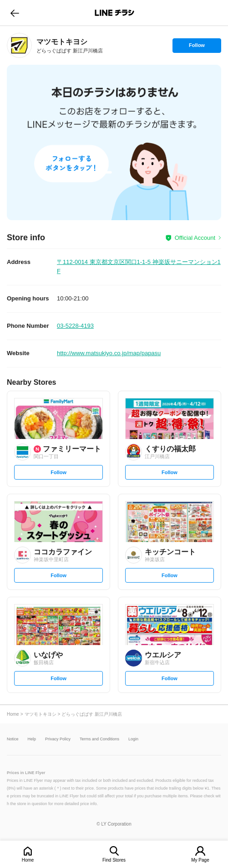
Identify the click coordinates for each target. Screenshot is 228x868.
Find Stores (114, 860)
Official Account (195, 238)
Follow (197, 47)
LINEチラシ (115, 13)
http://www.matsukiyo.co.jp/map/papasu (109, 353)
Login (133, 739)
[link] (19, 45)
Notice (13, 739)
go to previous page (15, 13)
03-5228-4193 (75, 326)
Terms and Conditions (99, 739)
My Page (200, 860)
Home (28, 860)
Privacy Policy (58, 739)
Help (32, 739)
